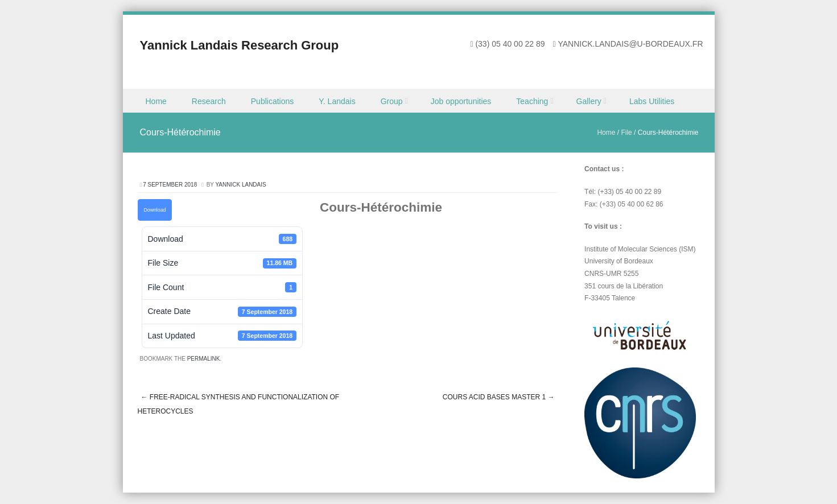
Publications (273, 101)
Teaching (532, 101)
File (626, 133)
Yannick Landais (240, 185)
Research (209, 101)
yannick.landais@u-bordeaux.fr (630, 44)
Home (156, 101)
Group (392, 101)
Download (155, 210)
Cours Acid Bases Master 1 (499, 397)
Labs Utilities (652, 101)
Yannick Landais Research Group (240, 45)
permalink (204, 359)
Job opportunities (461, 101)
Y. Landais (337, 101)
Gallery (589, 101)
